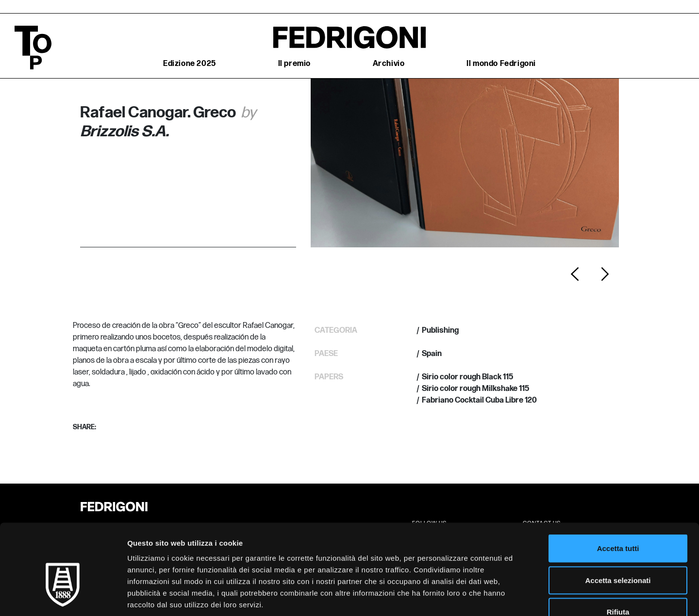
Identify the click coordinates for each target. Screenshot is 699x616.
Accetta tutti (618, 489)
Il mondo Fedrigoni (501, 64)
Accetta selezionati (618, 521)
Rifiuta (618, 552)
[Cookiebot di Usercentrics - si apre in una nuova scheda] (63, 597)
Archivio (389, 64)
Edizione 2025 (190, 64)
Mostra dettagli (511, 597)
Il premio (294, 64)
